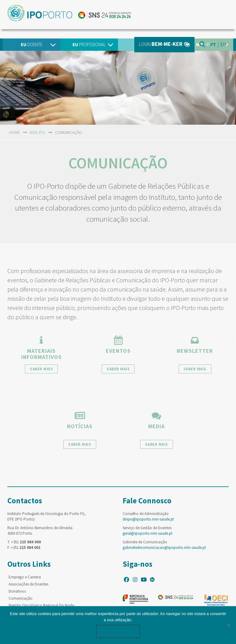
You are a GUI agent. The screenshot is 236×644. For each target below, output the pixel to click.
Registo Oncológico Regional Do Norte (41, 605)
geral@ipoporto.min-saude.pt (147, 533)
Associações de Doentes (28, 584)
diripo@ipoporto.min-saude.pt (148, 519)
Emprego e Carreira (25, 577)
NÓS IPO (37, 132)
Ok (118, 631)
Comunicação (21, 598)
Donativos (17, 591)
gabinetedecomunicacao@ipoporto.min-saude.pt (164, 547)
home (15, 132)
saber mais (41, 369)
